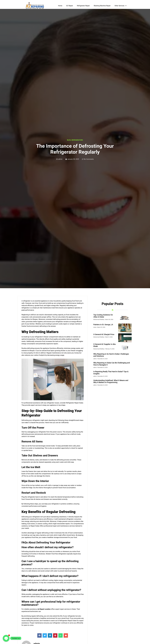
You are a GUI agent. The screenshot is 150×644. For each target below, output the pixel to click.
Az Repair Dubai (34, 526)
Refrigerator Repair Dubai (75, 403)
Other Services (120, 6)
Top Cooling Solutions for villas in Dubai (103, 316)
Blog (69, 140)
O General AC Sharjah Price (104, 334)
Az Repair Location (44, 609)
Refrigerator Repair (83, 6)
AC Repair (70, 6)
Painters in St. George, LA (103, 325)
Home (60, 6)
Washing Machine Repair (102, 6)
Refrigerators (77, 140)
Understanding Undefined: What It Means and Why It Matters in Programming (111, 381)
